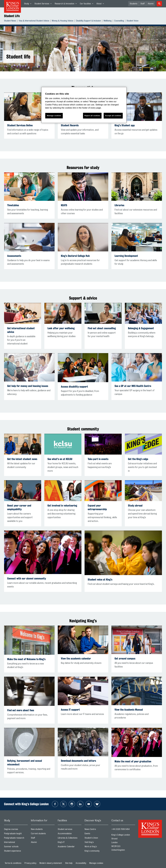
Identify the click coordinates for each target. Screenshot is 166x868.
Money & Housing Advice (63, 21)
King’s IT (70, 843)
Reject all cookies (92, 116)
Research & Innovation (66, 4)
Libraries (119, 205)
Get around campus (125, 658)
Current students (43, 834)
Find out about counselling (102, 328)
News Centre (96, 830)
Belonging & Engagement (141, 328)
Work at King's (96, 847)
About (101, 4)
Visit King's (96, 843)
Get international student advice (21, 330)
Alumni (151, 4)
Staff (143, 4)
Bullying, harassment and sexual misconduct (25, 763)
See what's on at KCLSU (60, 459)
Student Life (12, 16)
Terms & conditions (13, 863)
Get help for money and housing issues (28, 386)
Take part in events (98, 459)
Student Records (70, 125)
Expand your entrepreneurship (97, 507)
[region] (84, 105)
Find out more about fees (21, 710)
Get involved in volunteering (62, 505)
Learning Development (126, 256)
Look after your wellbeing (61, 328)
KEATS (64, 205)
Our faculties (87, 4)
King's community (96, 852)
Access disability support (74, 387)
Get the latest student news (22, 459)
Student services (70, 830)
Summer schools (16, 847)
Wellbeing (108, 21)
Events (96, 834)
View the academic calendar (76, 658)
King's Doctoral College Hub (75, 256)
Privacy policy (30, 863)
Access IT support (70, 710)
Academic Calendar (70, 847)
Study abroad (135, 505)
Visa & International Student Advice (34, 21)
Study (28, 4)
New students (43, 830)
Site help (69, 863)
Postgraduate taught (16, 834)
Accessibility (81, 863)
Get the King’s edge (138, 459)
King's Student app (125, 125)
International (16, 843)
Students (134, 4)
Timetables (13, 205)
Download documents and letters (78, 761)
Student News (10, 21)
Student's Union (96, 838)
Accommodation (70, 834)
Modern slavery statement (51, 863)
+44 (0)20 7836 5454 (120, 829)
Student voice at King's (100, 579)
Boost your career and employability (19, 507)
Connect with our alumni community (27, 578)
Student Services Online (20, 125)
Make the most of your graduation (133, 761)
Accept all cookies (113, 116)
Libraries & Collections (70, 838)
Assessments (14, 256)
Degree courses (16, 830)
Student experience (16, 852)
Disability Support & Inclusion (88, 21)
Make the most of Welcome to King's (26, 659)
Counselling (119, 21)
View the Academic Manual (129, 710)
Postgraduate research (16, 838)
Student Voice (132, 21)
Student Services (44, 4)
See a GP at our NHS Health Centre (133, 386)
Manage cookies (96, 863)
